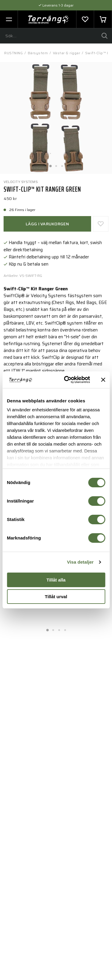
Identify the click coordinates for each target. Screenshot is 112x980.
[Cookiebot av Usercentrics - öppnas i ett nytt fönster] (67, 380)
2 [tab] (56, 164)
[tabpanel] (56, 118)
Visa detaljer (80, 562)
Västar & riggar (67, 53)
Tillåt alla (56, 580)
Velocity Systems (21, 182)
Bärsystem (38, 53)
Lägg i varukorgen (47, 224)
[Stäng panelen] (103, 380)
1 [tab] (50, 164)
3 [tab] (62, 164)
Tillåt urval (56, 597)
